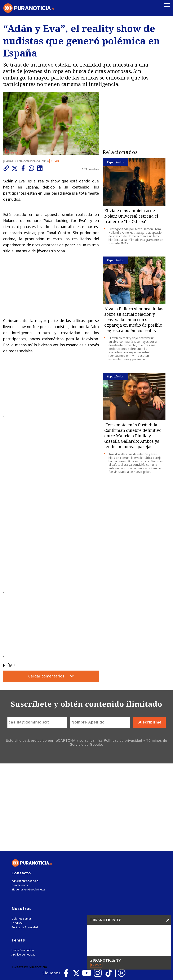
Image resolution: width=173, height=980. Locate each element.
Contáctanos (19, 798)
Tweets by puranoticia (29, 880)
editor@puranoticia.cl (25, 793)
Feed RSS (17, 836)
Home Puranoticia (23, 863)
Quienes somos (22, 831)
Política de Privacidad (25, 840)
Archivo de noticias (23, 867)
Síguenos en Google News (28, 802)
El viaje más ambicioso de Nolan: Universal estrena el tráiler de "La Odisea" (131, 216)
